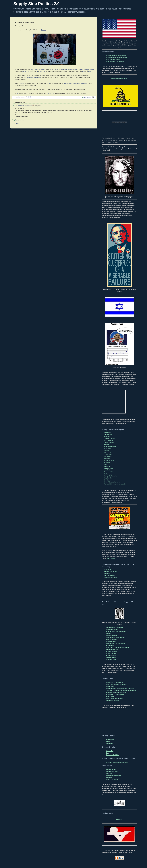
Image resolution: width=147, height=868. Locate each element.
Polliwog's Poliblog (112, 630)
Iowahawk (107, 462)
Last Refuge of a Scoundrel (115, 628)
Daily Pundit (108, 478)
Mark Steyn (107, 450)
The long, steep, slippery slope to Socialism (120, 689)
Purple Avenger (111, 654)
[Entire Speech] (111, 558)
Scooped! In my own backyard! (116, 693)
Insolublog (110, 744)
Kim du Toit (110, 751)
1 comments (87, 97)
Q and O (106, 444)
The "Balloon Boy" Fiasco (114, 699)
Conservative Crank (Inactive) (116, 638)
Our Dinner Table (109, 575)
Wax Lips (43, 30)
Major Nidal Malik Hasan (34, 78)
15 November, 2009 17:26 (24, 106)
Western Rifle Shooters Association (115, 484)
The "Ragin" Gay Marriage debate (117, 685)
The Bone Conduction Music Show (117, 762)
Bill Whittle (107, 448)
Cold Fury (107, 436)
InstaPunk (107, 470)
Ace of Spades (108, 440)
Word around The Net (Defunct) (116, 644)
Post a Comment (20, 120)
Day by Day (107, 452)
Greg (108, 753)
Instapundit (107, 432)
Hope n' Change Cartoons (112, 482)
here (84, 72)
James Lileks (108, 434)
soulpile (109, 634)
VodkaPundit (108, 454)
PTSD (48, 84)
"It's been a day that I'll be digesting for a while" (121, 691)
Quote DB (119, 820)
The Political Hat (111, 642)
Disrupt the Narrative (110, 476)
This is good (110, 687)
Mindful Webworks (112, 650)
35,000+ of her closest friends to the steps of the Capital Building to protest (72, 70)
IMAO (106, 464)
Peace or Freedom (110, 438)
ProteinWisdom (109, 442)
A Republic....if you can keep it (116, 695)
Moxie (108, 742)
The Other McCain (110, 472)
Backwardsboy (111, 656)
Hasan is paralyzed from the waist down (75, 84)
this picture (51, 94)
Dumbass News (111, 660)
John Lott (107, 573)
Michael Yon (108, 456)
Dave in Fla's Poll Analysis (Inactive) (118, 648)
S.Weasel (107, 466)
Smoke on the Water (113, 755)
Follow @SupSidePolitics (119, 78)
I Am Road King (111, 658)
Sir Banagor (110, 740)
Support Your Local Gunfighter (116, 632)
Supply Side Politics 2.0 (36, 4)
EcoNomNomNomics (110, 577)
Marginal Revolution (110, 571)
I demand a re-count (113, 700)
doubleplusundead (110, 446)
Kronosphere (110, 646)
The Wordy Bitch (111, 636)
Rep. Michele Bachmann (38, 70)
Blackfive (107, 458)
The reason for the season (114, 683)
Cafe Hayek (107, 569)
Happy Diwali (110, 697)
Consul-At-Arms (109, 460)
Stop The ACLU (109, 468)
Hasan (22, 84)
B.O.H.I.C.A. (26, 72)
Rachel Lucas (108, 474)
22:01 (29, 97)
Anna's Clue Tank (112, 640)
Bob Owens (108, 480)
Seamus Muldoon (112, 652)
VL (37, 72)
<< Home (17, 123)
